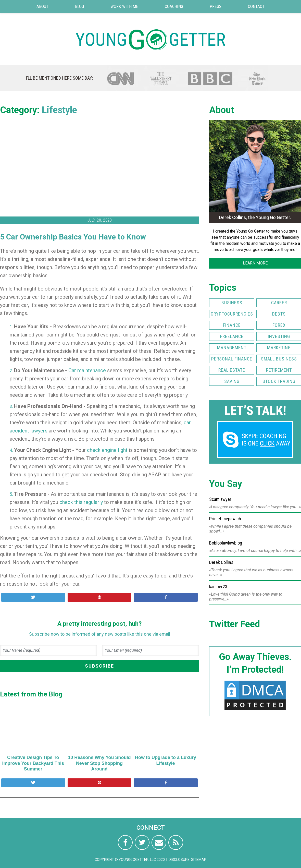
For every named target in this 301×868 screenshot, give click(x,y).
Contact (256, 6)
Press (216, 6)
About (42, 6)
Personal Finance (232, 359)
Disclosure (179, 860)
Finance (232, 325)
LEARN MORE (255, 263)
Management (232, 348)
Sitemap (199, 860)
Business (232, 303)
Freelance (232, 336)
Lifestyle (59, 110)
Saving (232, 381)
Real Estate (232, 370)
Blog (79, 6)
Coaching (174, 6)
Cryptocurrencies (232, 314)
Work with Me (124, 6)
